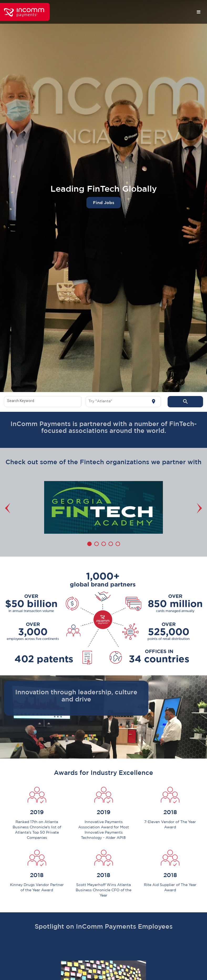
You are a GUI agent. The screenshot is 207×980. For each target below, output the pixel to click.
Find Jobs (104, 202)
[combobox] (43, 402)
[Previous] (9, 508)
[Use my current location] (154, 401)
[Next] (198, 508)
